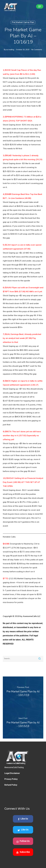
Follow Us (23, 854)
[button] (40, 6)
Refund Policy (11, 797)
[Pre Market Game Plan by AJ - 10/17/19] (23, 692)
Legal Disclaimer (12, 786)
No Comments (37, 50)
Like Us (23, 831)
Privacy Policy (11, 791)
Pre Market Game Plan (23, 22)
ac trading (10, 50)
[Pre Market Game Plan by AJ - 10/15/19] (23, 723)
